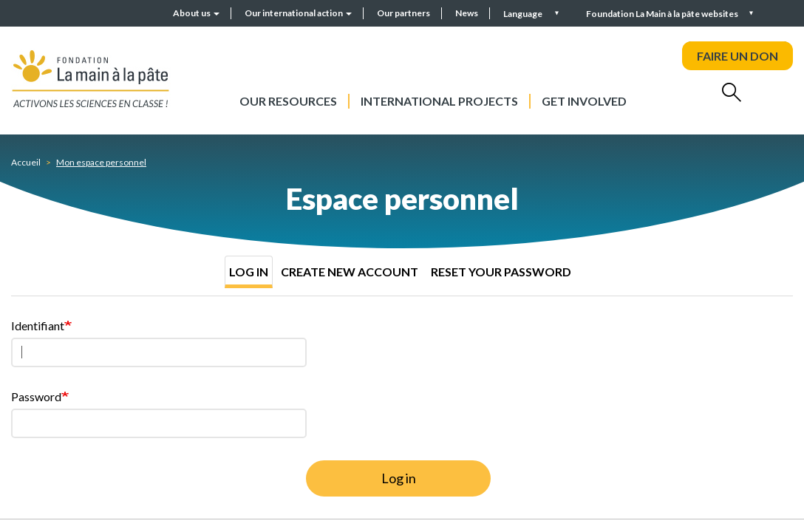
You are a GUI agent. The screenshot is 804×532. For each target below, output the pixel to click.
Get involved (584, 101)
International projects (439, 101)
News (467, 13)
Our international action (298, 13)
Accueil (26, 162)
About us (196, 13)
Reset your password (501, 272)
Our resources (288, 101)
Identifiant (38, 325)
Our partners (403, 13)
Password (36, 396)
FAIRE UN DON (737, 56)
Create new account (350, 272)
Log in (249, 272)
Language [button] (524, 14)
